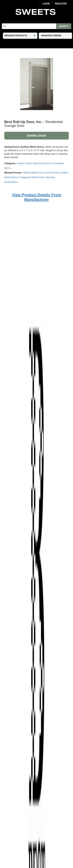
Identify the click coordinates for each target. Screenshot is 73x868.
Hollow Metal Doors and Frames (41, 173)
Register (61, 4)
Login (46, 4)
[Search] (36, 26)
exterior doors (24, 163)
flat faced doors (43, 163)
